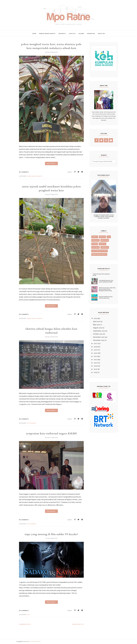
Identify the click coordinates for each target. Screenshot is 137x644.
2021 (95, 356)
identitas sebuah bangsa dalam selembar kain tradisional (51, 331)
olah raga (96, 247)
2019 (95, 350)
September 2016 (99, 331)
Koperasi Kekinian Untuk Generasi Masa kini (106, 297)
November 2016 (99, 337)
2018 (95, 347)
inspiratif (95, 240)
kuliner (95, 244)
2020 (95, 353)
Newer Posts (26, 624)
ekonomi (102, 237)
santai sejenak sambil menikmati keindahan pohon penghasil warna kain (51, 188)
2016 (95, 318)
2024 (95, 366)
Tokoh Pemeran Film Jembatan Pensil (101, 275)
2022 (95, 360)
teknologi (105, 247)
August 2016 (97, 328)
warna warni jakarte (35, 176)
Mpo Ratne (31, 642)
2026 (95, 372)
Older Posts (77, 624)
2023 (95, 363)
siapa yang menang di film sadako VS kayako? (51, 534)
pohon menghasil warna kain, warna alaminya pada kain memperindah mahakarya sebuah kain (51, 46)
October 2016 (98, 334)
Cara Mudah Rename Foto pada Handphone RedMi (106, 281)
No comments (24, 172)
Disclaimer (38, 642)
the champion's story (100, 251)
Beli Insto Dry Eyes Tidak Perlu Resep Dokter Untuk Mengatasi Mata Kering (107, 289)
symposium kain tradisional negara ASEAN (51, 433)
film (28, 615)
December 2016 (99, 340)
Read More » (51, 163)
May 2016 (96, 325)
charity (95, 237)
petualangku (31, 423)
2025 (95, 369)
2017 (95, 344)
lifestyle (102, 244)
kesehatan (105, 240)
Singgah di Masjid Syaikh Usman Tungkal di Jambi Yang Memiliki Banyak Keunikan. (104, 216)
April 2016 (97, 322)
